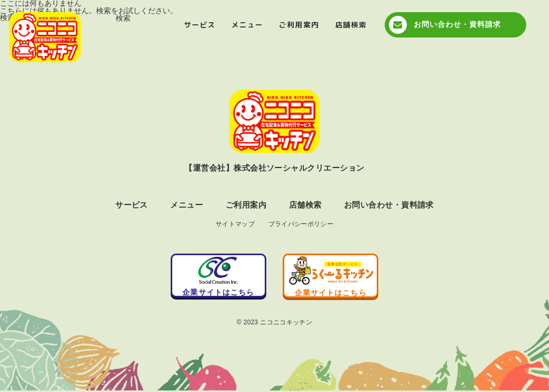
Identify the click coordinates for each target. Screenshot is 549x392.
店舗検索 (351, 25)
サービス (200, 25)
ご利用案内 (299, 25)
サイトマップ (235, 225)
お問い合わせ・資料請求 (458, 25)
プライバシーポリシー (301, 225)
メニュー (247, 25)
